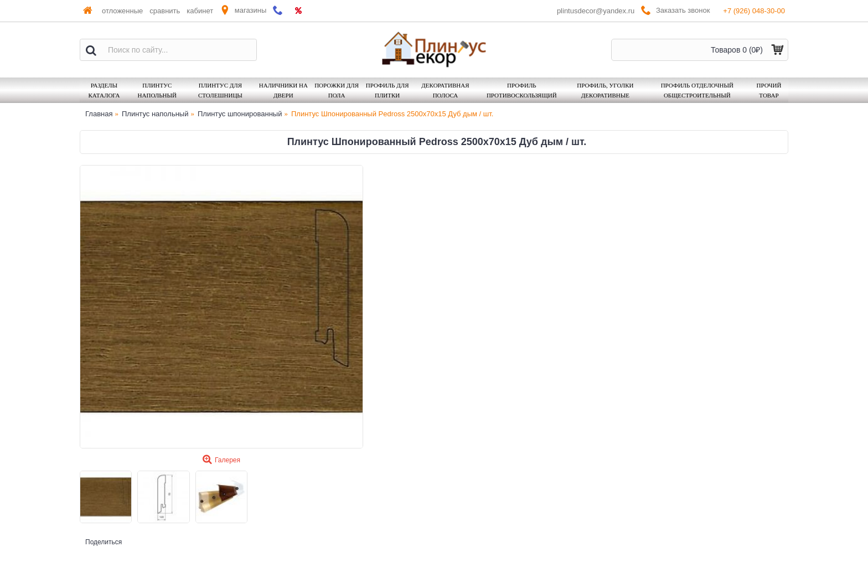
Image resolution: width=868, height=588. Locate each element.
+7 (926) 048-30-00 (754, 11)
